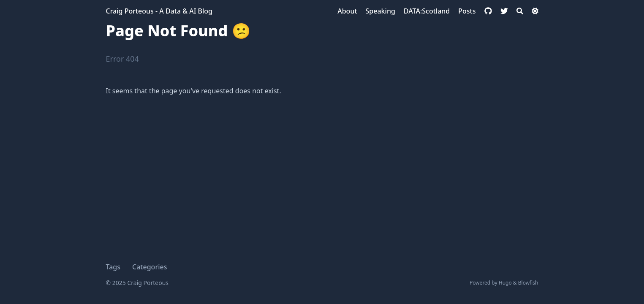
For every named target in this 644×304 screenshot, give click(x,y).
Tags (113, 267)
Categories (149, 267)
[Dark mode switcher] (535, 11)
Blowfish (528, 283)
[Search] (520, 11)
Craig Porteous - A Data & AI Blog (159, 11)
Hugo (505, 283)
